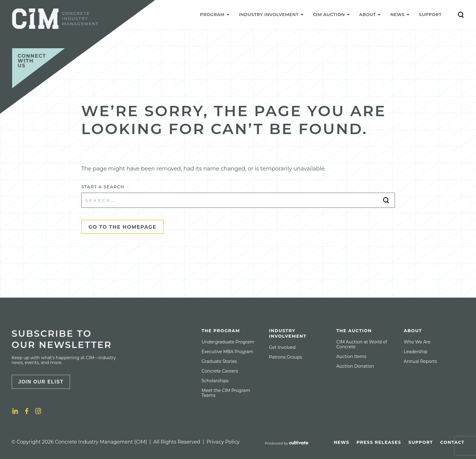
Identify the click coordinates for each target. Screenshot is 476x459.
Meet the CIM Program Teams (226, 393)
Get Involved (282, 347)
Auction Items (351, 356)
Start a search (103, 187)
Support (430, 15)
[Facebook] (27, 411)
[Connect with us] (39, 68)
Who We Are (417, 342)
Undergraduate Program (228, 342)
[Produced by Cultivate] (287, 443)
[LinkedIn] (15, 411)
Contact (452, 442)
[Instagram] (38, 411)
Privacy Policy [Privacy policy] (223, 442)
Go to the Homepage (123, 227)
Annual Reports (420, 361)
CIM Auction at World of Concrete (362, 344)
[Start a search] (238, 200)
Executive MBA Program (227, 352)
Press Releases (379, 442)
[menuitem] (215, 16)
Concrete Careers (220, 371)
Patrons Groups (286, 357)
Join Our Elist (41, 382)
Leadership (416, 352)
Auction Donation (355, 366)
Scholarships (215, 381)
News (341, 442)
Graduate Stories (219, 361)
